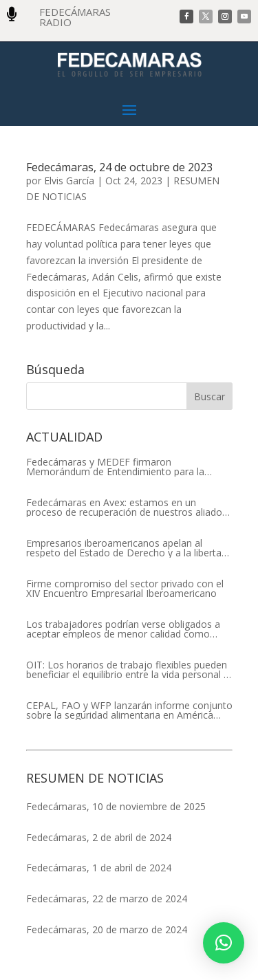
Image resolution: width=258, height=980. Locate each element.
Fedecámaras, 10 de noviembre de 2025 (116, 806)
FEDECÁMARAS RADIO (75, 17)
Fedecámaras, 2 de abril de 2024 (99, 837)
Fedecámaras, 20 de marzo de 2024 (107, 929)
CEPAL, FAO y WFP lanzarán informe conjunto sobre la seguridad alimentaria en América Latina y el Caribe (129, 710)
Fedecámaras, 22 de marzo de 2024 (107, 899)
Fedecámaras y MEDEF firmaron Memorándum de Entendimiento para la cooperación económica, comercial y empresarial (115, 467)
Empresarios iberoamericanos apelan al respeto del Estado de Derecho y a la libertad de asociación (127, 548)
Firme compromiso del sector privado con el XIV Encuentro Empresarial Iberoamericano (125, 589)
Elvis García (69, 181)
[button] (224, 943)
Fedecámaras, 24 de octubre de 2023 (119, 167)
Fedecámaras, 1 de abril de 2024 (99, 868)
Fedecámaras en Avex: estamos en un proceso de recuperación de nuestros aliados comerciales (127, 508)
